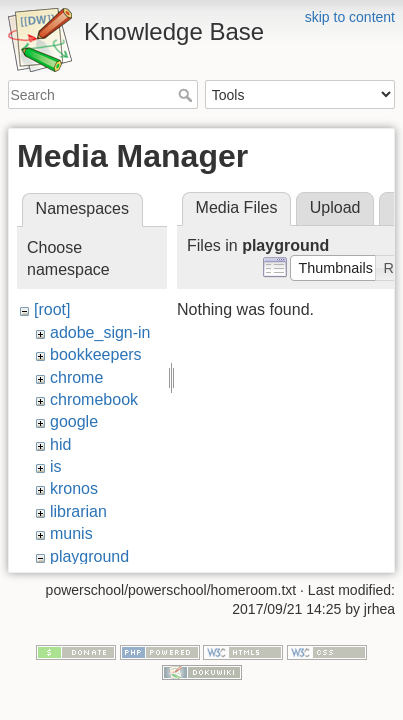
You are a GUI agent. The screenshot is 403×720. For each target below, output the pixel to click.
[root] (52, 309)
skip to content (350, 17)
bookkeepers (96, 354)
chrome (76, 377)
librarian (78, 511)
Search (187, 95)
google (74, 421)
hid (60, 444)
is (56, 466)
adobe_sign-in (100, 332)
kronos (74, 488)
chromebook (94, 399)
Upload (335, 207)
